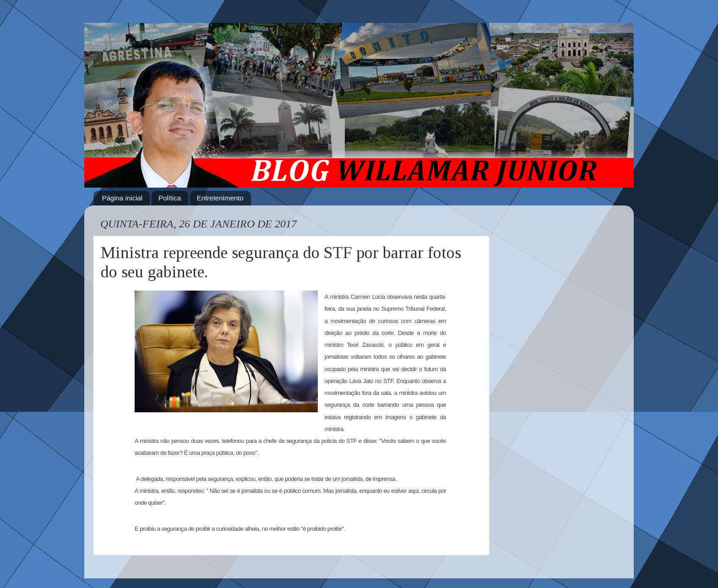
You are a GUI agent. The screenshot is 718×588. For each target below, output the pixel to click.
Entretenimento (220, 198)
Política (170, 198)
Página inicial (122, 198)
